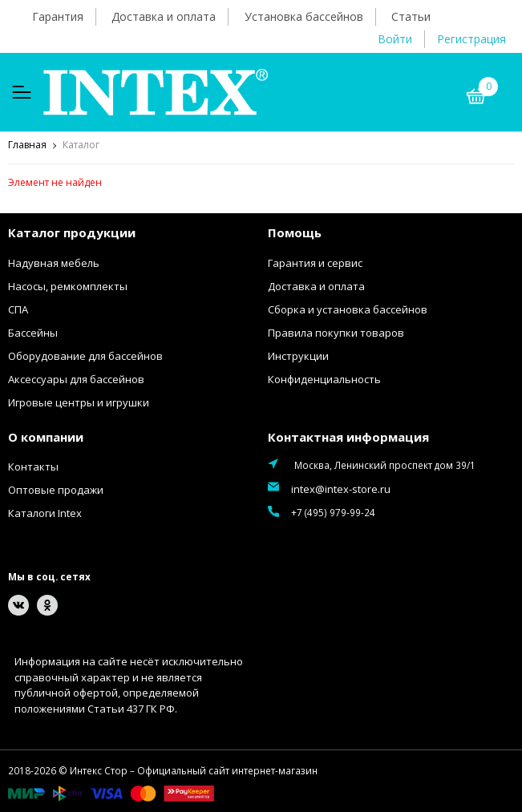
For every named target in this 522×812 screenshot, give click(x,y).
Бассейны (33, 333)
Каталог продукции (72, 232)
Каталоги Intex (45, 513)
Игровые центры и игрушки (79, 402)
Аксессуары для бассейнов (76, 379)
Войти (395, 39)
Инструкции (298, 356)
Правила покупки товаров (336, 333)
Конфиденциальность (324, 379)
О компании (46, 437)
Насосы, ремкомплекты (68, 286)
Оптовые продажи (56, 490)
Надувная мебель (54, 263)
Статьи (411, 16)
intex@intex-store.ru (341, 489)
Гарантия (58, 16)
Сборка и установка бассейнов (348, 309)
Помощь (295, 232)
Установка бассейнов (304, 16)
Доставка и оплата (164, 16)
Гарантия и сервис (315, 263)
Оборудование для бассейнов (85, 356)
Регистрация (471, 39)
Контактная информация (348, 437)
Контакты (33, 467)
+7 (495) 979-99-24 (333, 512)
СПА (18, 309)
